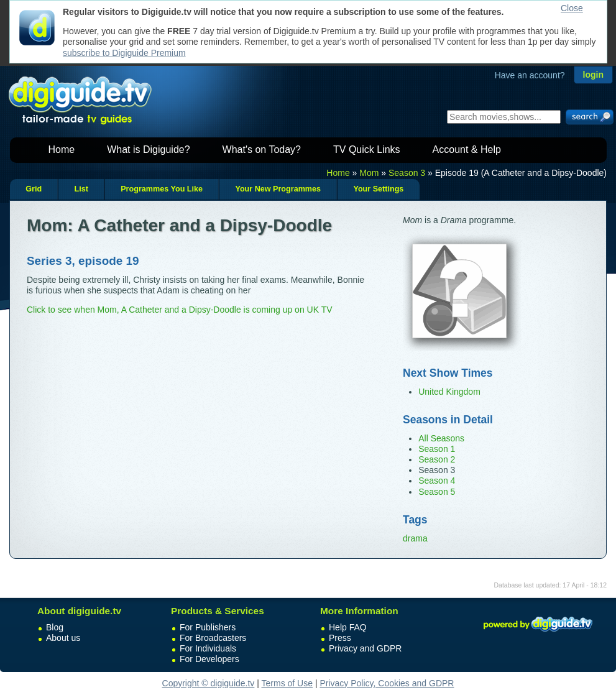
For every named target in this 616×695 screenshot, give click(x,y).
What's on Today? (262, 150)
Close (572, 8)
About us (63, 638)
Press (340, 638)
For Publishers (208, 627)
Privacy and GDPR (365, 648)
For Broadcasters (213, 638)
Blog (55, 627)
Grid (34, 189)
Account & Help (467, 150)
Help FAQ (348, 627)
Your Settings (378, 189)
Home (62, 150)
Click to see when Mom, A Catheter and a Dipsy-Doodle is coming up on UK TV (180, 310)
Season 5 (437, 492)
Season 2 (437, 459)
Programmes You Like (162, 189)
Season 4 (437, 481)
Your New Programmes (278, 189)
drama (415, 538)
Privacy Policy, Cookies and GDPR (387, 683)
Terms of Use (287, 683)
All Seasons (441, 438)
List (81, 189)
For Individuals (208, 648)
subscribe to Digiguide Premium (124, 53)
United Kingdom (449, 392)
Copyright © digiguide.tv (209, 683)
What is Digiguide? (148, 150)
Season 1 (437, 449)
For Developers (209, 659)
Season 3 (407, 173)
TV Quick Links (367, 150)
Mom (369, 173)
